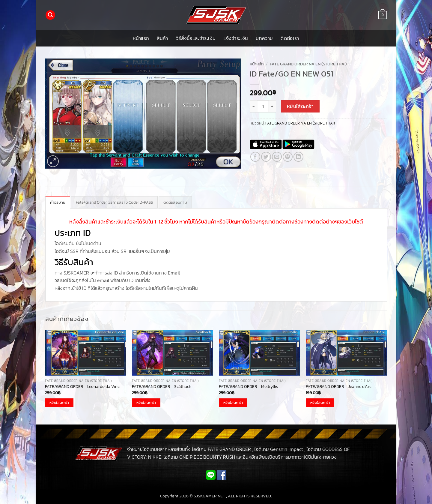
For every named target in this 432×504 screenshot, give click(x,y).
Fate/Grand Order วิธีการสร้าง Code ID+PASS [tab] (114, 202)
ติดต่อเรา (290, 38)
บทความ (264, 38)
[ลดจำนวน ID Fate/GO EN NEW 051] (253, 106)
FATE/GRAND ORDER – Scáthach (162, 387)
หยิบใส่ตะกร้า (300, 106)
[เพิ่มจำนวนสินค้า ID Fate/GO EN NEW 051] (273, 106)
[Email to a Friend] (277, 157)
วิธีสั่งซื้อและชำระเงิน (196, 38)
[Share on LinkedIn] (298, 157)
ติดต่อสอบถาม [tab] (175, 202)
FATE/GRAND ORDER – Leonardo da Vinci (83, 387)
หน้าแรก (141, 38)
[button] (50, 15)
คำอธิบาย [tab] (58, 202)
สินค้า (162, 38)
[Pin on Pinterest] (288, 157)
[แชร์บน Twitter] (266, 157)
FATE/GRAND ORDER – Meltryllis (248, 387)
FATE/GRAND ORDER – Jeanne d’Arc (338, 387)
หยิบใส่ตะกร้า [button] (59, 403)
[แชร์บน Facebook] (255, 157)
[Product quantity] (263, 106)
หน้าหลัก (257, 64)
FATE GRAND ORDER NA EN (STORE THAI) (308, 64)
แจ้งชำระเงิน (236, 38)
